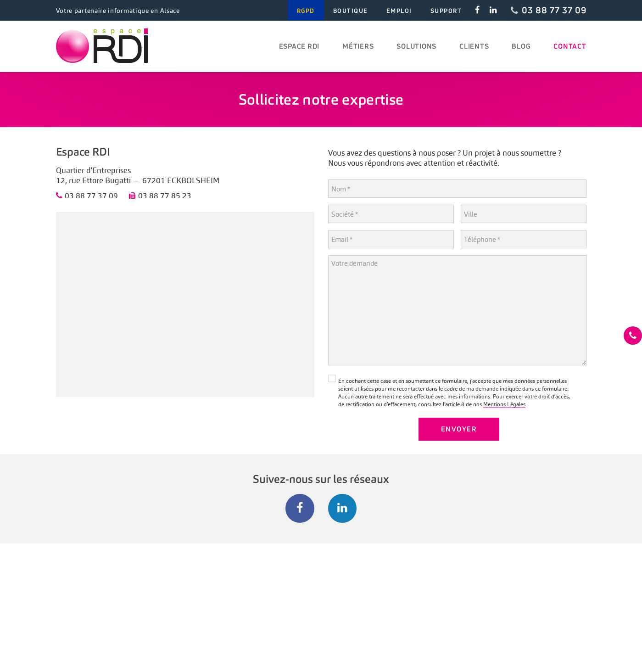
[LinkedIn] (343, 508)
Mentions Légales (504, 404)
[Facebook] (300, 508)
